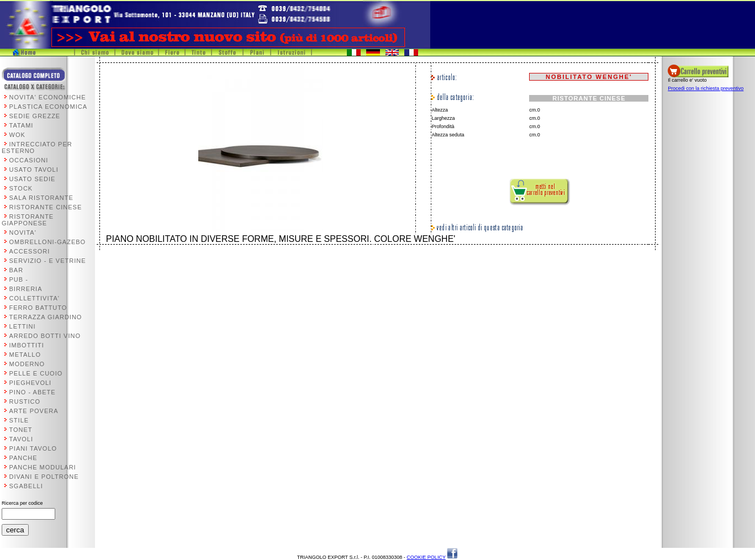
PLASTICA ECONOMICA (48, 107)
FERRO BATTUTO (38, 308)
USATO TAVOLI (34, 170)
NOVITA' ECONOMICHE (48, 97)
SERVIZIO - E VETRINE (48, 261)
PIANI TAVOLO (33, 448)
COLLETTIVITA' (35, 298)
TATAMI (22, 125)
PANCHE (23, 458)
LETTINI (23, 326)
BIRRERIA (26, 289)
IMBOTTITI (27, 345)
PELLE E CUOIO (36, 373)
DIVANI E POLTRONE (44, 477)
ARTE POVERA (34, 411)
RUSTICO (25, 401)
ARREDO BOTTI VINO (45, 336)
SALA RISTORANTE (41, 198)
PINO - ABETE (33, 392)
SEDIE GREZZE (35, 116)
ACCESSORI (30, 251)
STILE (19, 420)
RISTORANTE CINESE (46, 207)
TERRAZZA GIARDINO (46, 317)
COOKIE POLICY (426, 557)
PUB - (19, 279)
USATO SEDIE (33, 179)
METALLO (25, 355)
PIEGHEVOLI (31, 383)
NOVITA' (23, 233)
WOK (17, 135)
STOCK (21, 188)
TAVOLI (22, 439)
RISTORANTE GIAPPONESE (28, 220)
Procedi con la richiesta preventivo (706, 88)
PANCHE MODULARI (43, 467)
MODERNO (27, 364)
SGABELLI (26, 486)
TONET (21, 430)
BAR (17, 270)
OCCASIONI (29, 160)
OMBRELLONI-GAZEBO (48, 242)
